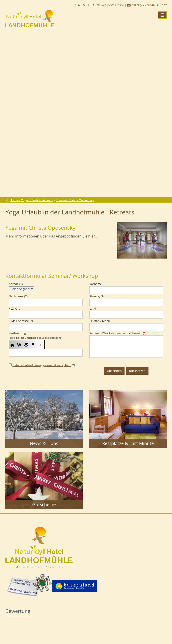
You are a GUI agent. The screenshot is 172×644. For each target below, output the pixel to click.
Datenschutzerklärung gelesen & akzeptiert (42, 365)
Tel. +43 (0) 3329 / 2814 (110, 5)
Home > (15, 200)
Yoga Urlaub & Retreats (37, 200)
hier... (93, 236)
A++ (86, 5)
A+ (80, 5)
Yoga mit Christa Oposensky (75, 200)
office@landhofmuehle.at (149, 5)
